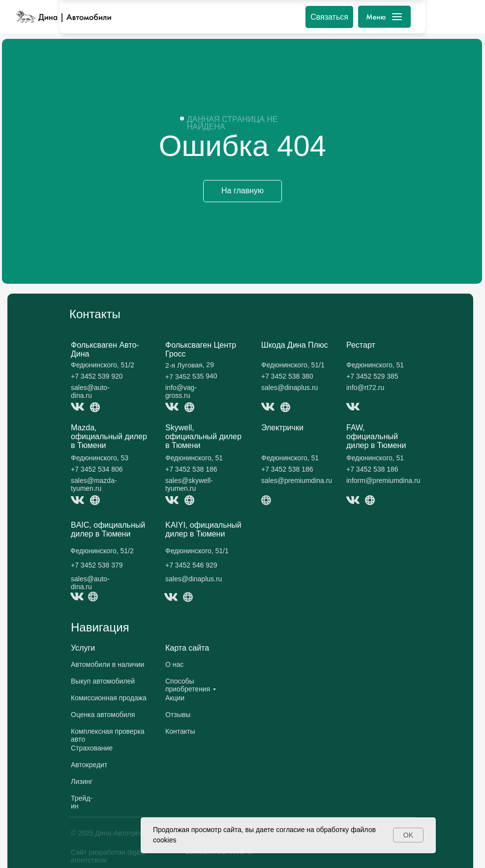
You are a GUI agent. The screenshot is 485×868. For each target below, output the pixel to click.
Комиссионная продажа (109, 698)
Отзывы (178, 715)
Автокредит (89, 765)
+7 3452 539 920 (97, 376)
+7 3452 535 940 (191, 376)
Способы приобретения (188, 685)
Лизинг (82, 781)
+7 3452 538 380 (287, 376)
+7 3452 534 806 (97, 469)
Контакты (180, 731)
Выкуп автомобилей (103, 681)
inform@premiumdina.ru (383, 480)
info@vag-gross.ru (181, 391)
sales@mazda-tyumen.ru (94, 484)
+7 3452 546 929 (191, 565)
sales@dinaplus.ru (289, 388)
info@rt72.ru (365, 388)
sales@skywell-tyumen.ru (189, 484)
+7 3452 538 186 (191, 469)
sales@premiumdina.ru (297, 480)
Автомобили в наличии (107, 664)
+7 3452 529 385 (372, 376)
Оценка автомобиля (103, 715)
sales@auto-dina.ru (90, 391)
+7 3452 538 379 (97, 565)
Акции (175, 698)
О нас (174, 664)
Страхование (92, 748)
